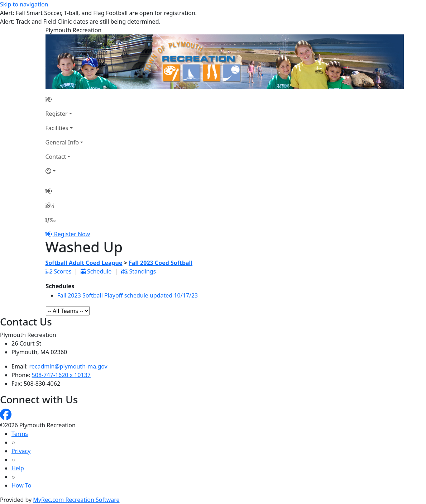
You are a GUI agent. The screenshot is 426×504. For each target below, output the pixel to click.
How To (21, 485)
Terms (20, 434)
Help (18, 468)
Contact (56, 157)
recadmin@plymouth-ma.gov (68, 366)
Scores (59, 271)
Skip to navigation (24, 4)
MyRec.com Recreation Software (76, 500)
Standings (138, 271)
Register (57, 114)
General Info (62, 142)
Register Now (72, 234)
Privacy (21, 451)
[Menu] (51, 220)
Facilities (57, 128)
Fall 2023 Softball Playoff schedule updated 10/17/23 (128, 295)
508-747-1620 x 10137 (61, 375)
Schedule (96, 271)
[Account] (64, 171)
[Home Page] (64, 99)
